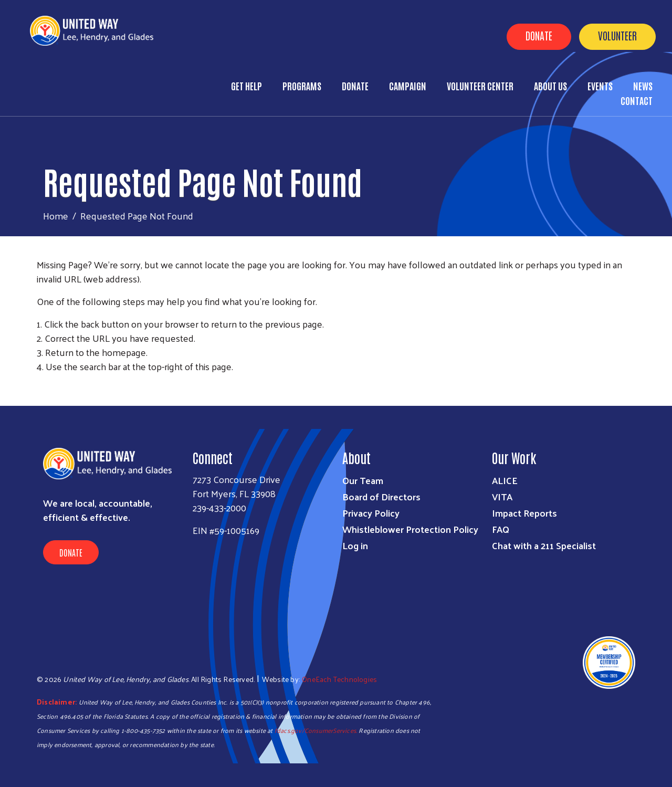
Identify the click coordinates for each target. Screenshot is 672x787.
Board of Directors (381, 496)
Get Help (246, 86)
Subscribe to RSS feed (41, 386)
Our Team (363, 480)
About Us (550, 86)
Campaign (408, 86)
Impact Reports (524, 513)
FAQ (501, 529)
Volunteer (617, 35)
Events (600, 86)
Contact (637, 100)
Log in (355, 545)
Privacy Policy (371, 513)
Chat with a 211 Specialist (544, 545)
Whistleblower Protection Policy (410, 529)
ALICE (505, 480)
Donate (539, 35)
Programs (302, 86)
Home (56, 216)
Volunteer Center (480, 86)
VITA (502, 496)
